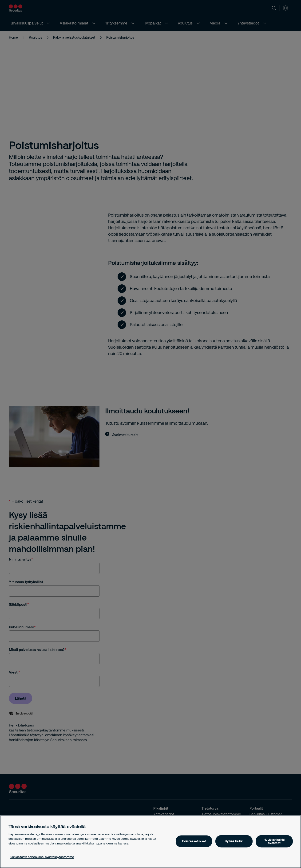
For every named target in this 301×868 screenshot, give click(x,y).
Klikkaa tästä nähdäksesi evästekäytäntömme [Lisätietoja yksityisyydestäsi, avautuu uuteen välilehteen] (42, 857)
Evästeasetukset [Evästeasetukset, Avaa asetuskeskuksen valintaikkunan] (194, 841)
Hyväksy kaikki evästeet (274, 841)
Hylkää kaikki (234, 841)
